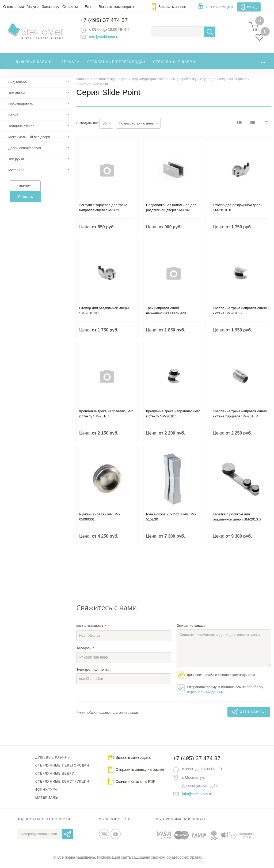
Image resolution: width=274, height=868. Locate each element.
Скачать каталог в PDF (136, 786)
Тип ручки (16, 163)
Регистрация (220, 7)
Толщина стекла (21, 131)
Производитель (21, 109)
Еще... (90, 7)
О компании (14, 7)
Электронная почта (93, 674)
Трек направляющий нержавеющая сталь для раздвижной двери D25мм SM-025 (174, 318)
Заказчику (50, 7)
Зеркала (71, 65)
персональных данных (205, 697)
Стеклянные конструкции (62, 786)
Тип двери (16, 98)
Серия (13, 120)
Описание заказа (191, 630)
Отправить (68, 839)
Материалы (47, 802)
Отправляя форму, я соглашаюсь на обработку (220, 694)
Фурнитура (46, 794)
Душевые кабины (35, 65)
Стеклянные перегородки (116, 65)
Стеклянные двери (174, 65)
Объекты (70, 7)
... (263, 64)
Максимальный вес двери (29, 141)
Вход (252, 7)
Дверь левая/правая (25, 152)
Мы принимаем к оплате (181, 824)
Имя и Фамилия (91, 630)
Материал (16, 174)
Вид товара (18, 87)
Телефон (85, 652)
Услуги (33, 7)
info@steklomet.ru (109, 39)
